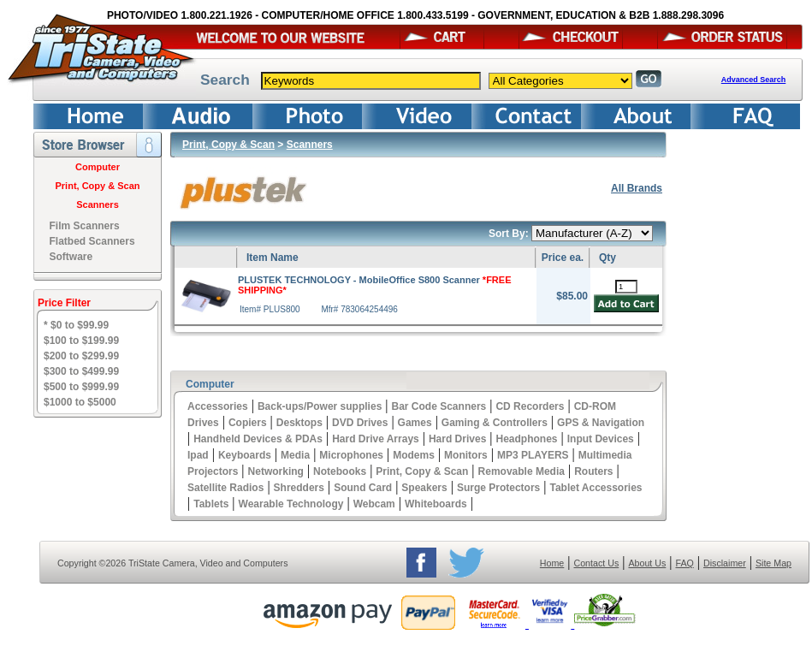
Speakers (424, 488)
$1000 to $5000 (80, 402)
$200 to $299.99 (81, 356)
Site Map (773, 563)
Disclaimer (725, 563)
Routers (593, 471)
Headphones (527, 439)
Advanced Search (754, 80)
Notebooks (340, 471)
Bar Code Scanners (439, 406)
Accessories (218, 406)
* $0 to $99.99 (76, 325)
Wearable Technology (291, 504)
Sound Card (363, 488)
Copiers (248, 423)
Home (552, 563)
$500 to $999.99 (81, 387)
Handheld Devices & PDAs (258, 439)
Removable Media (522, 471)
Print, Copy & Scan (97, 186)
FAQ (684, 563)
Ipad (198, 455)
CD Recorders (530, 406)
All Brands (637, 188)
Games (415, 423)
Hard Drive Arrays (376, 439)
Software (71, 257)
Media (295, 455)
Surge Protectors (498, 488)
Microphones (351, 455)
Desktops (299, 423)
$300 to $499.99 (81, 371)
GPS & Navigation (601, 423)
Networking (276, 471)
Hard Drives (457, 439)
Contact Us (597, 563)
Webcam (374, 504)
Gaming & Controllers (495, 423)
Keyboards (245, 455)
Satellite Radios (225, 488)
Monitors (466, 455)
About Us (647, 563)
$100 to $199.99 (81, 341)
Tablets (211, 504)
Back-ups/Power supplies (320, 406)
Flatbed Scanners (92, 241)
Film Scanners (85, 226)
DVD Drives (360, 423)
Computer (98, 167)
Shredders (299, 488)
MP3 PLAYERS (533, 455)
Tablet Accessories (596, 488)
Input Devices (601, 439)
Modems (414, 455)
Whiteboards (436, 504)
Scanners (98, 204)
